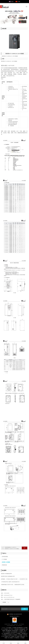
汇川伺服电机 (16, 638)
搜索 (25, 609)
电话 (11, 642)
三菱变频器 (16, 629)
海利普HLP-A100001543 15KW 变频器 (12, 549)
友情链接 (4, 602)
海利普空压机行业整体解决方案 (8, 576)
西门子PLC (11, 629)
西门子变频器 (11, 636)
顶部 (25, 642)
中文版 (19, 2)
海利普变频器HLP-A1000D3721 (11, 547)
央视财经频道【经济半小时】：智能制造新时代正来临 (13, 585)
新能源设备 (4, 565)
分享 (4, 642)
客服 (18, 642)
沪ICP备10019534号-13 (14, 616)
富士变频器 (9, 628)
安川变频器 (15, 635)
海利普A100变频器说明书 (6, 574)
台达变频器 (9, 635)
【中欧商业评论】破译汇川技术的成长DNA (10, 582)
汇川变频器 (4, 559)
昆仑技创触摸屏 (14, 632)
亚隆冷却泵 (23, 636)
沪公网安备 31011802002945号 (15, 614)
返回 (25, 548)
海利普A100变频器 (6, 562)
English (12, 2)
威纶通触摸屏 (20, 628)
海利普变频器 (5, 557)
